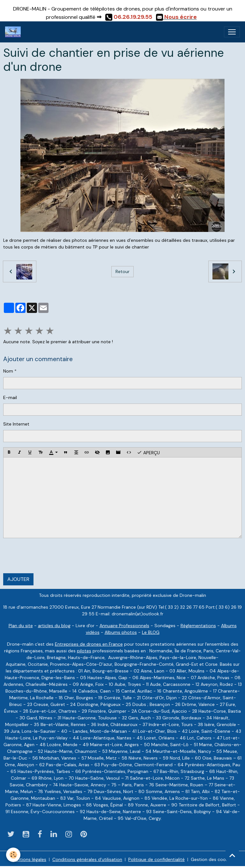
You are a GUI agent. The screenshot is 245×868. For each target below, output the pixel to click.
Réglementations (198, 626)
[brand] (14, 32)
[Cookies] (14, 855)
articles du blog (54, 626)
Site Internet (16, 424)
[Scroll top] (232, 855)
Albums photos (121, 632)
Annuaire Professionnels (124, 626)
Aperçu (148, 452)
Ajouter (18, 579)
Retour (122, 271)
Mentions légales (29, 859)
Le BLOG (151, 632)
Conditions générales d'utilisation (87, 859)
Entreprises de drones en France (89, 644)
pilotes (84, 651)
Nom (8, 371)
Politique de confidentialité (156, 859)
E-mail (10, 397)
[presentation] (52, 556)
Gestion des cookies (212, 859)
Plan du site (21, 626)
